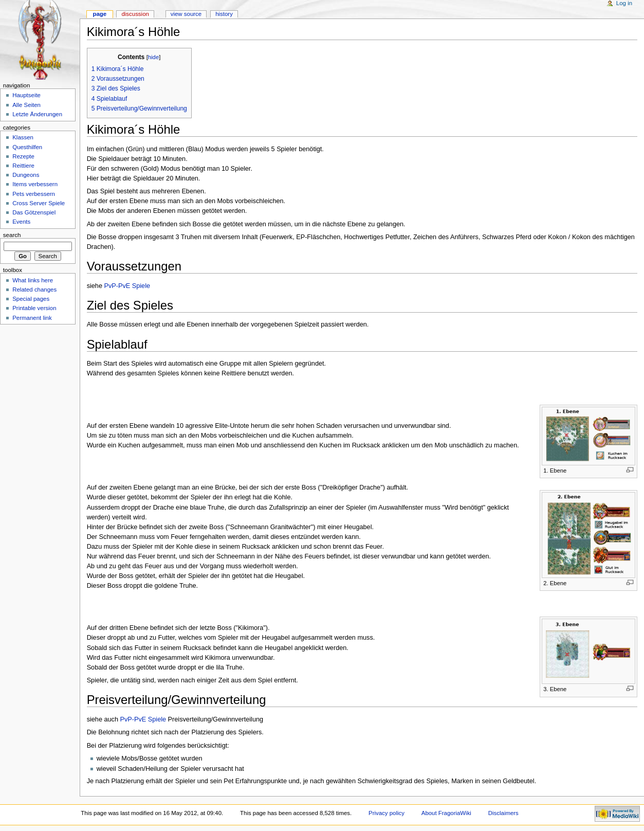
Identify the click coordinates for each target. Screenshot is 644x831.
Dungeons (26, 175)
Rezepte (23, 156)
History (224, 14)
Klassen (23, 137)
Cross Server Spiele (39, 203)
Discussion (135, 14)
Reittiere (23, 166)
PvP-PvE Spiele (127, 286)
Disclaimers (503, 813)
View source (186, 14)
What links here (33, 280)
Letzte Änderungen (37, 114)
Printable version (34, 308)
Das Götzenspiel (34, 212)
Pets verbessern (34, 194)
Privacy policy (387, 813)
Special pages (31, 299)
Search (12, 235)
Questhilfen (27, 147)
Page (99, 14)
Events (21, 222)
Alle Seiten (26, 105)
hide (153, 57)
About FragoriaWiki (446, 813)
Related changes (34, 290)
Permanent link (32, 318)
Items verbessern (35, 184)
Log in (624, 3)
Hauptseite (26, 95)
